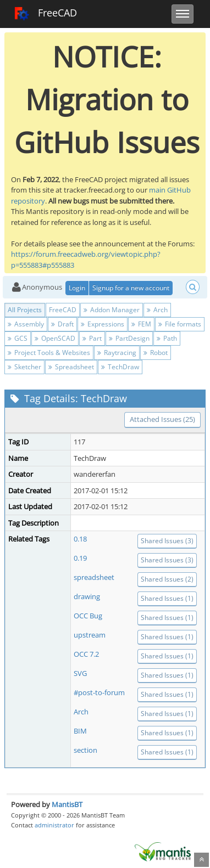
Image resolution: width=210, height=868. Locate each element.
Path (167, 338)
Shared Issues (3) (167, 541)
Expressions (103, 324)
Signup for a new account (131, 288)
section (85, 750)
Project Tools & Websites (49, 353)
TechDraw (120, 367)
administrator (54, 825)
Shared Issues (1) (167, 598)
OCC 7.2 (86, 654)
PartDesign (129, 338)
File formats (180, 324)
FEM (141, 324)
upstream (90, 635)
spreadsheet (94, 577)
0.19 (80, 558)
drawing (87, 596)
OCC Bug (88, 616)
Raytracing (117, 353)
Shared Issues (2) (167, 579)
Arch (157, 310)
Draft (62, 324)
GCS (18, 338)
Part (92, 338)
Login (77, 288)
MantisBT (67, 804)
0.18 (80, 539)
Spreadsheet (71, 367)
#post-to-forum (99, 692)
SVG (80, 673)
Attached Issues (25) (162, 419)
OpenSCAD (55, 338)
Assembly (26, 324)
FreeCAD (45, 14)
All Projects (25, 310)
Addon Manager (112, 310)
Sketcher (24, 367)
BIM (80, 731)
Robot (156, 353)
